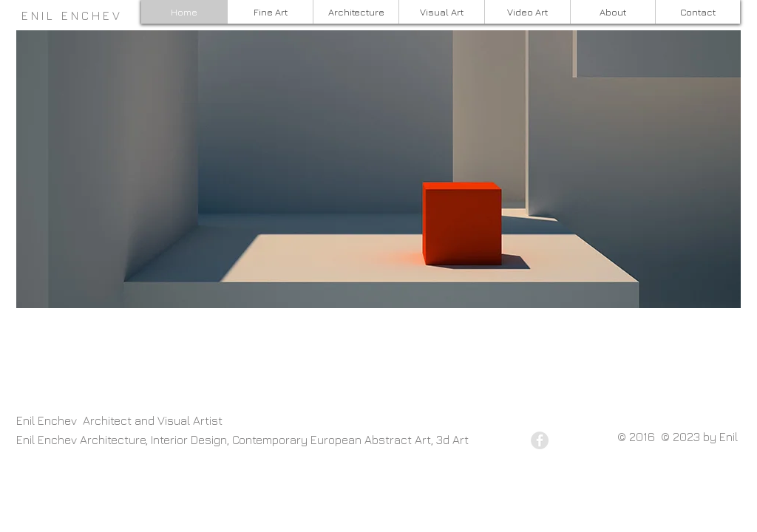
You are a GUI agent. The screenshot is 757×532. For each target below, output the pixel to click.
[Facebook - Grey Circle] (540, 440)
